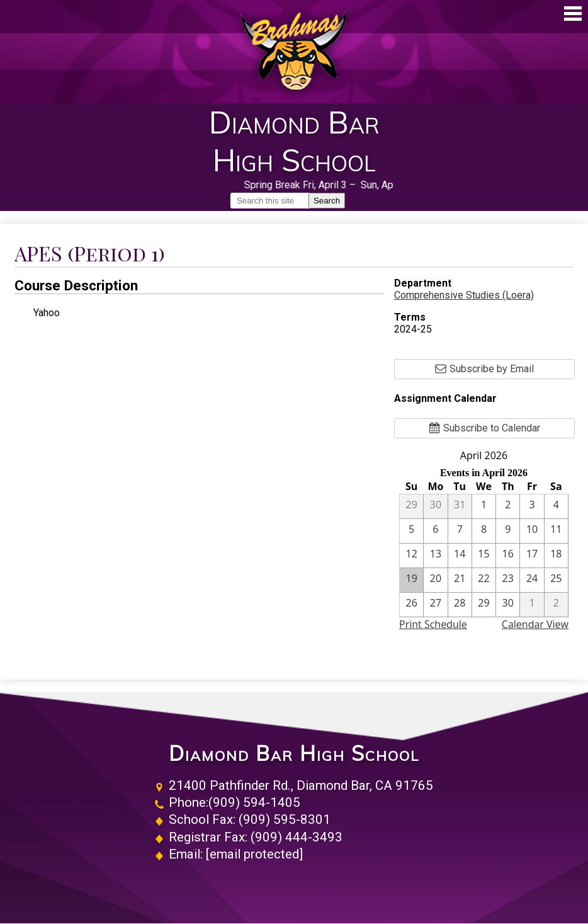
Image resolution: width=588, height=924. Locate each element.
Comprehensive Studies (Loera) (464, 295)
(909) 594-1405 (254, 802)
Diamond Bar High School (294, 754)
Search (327, 201)
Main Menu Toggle (573, 14)
